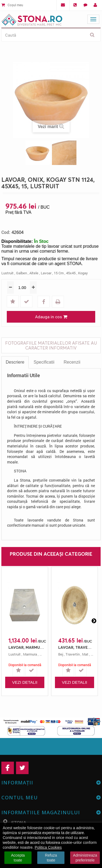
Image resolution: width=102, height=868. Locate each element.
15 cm (59, 273)
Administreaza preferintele (85, 858)
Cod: (6, 232)
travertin (73, 654)
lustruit (7, 273)
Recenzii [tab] (72, 362)
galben (21, 273)
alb (42, 654)
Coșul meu (12, 5)
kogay (83, 273)
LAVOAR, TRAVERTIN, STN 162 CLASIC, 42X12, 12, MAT (76, 647)
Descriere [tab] (15, 362)
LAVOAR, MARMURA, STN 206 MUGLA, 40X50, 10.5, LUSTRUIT (26, 647)
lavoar (46, 273)
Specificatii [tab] (44, 362)
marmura (30, 654)
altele (34, 273)
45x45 (71, 273)
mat (85, 654)
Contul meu (20, 797)
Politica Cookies (48, 847)
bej (61, 654)
